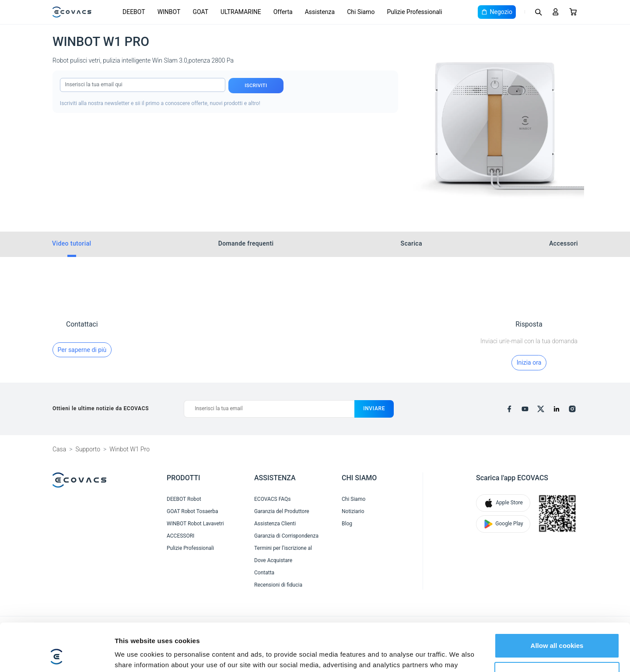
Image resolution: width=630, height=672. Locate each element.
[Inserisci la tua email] (269, 409)
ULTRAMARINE (241, 12)
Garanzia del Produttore (282, 511)
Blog (347, 524)
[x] (541, 409)
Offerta (283, 12)
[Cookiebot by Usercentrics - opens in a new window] (57, 655)
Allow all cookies (557, 601)
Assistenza (320, 12)
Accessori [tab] (563, 243)
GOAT (200, 12)
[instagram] (572, 409)
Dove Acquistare (273, 560)
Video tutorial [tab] (72, 243)
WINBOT (169, 12)
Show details (135, 655)
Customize (557, 629)
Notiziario (353, 511)
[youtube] (525, 409)
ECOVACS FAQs (272, 499)
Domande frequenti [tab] (246, 243)
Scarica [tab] (412, 243)
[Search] (538, 12)
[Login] (556, 12)
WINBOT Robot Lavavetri (195, 524)
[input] (143, 85)
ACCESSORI (180, 536)
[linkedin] (556, 409)
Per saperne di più (82, 350)
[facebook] (509, 409)
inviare (374, 408)
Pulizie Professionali (414, 12)
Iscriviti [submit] (256, 85)
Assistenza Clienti (275, 524)
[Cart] (573, 12)
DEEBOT (134, 12)
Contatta (264, 573)
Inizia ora (529, 362)
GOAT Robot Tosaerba (192, 511)
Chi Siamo (361, 12)
